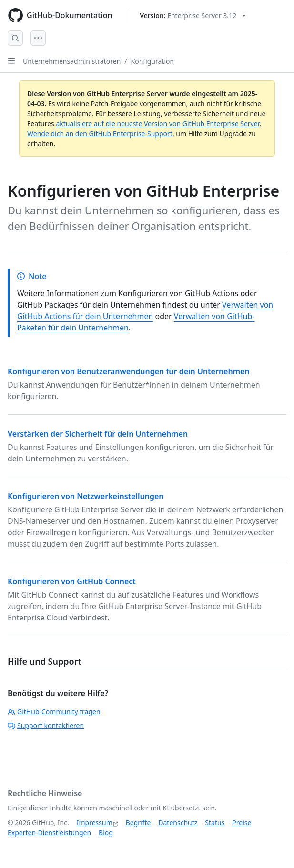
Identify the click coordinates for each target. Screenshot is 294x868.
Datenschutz (178, 823)
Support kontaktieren (46, 725)
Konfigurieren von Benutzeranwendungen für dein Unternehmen (129, 371)
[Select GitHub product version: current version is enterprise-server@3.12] (193, 15)
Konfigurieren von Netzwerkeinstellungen (86, 496)
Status (215, 823)
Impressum (95, 823)
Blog (106, 833)
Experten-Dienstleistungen (49, 833)
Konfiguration (153, 61)
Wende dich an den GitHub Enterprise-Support (100, 134)
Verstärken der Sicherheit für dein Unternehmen (98, 434)
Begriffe (138, 823)
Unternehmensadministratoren (72, 61)
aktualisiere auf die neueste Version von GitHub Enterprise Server (157, 124)
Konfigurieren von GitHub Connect (72, 581)
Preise (242, 823)
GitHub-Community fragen (54, 712)
